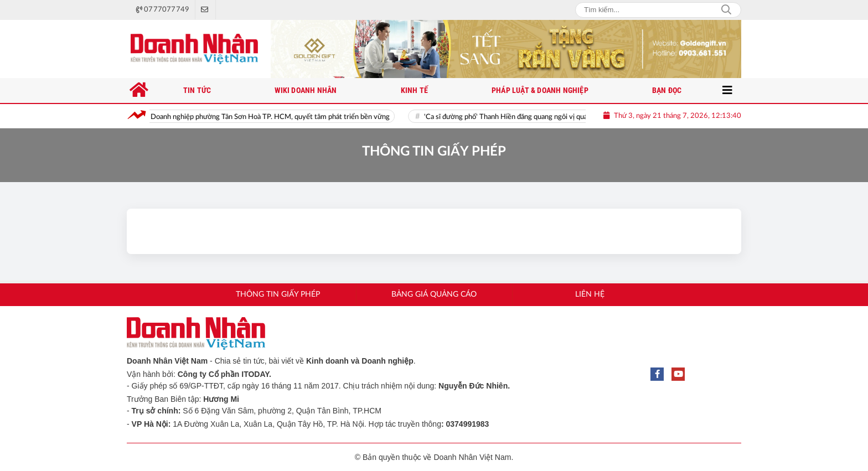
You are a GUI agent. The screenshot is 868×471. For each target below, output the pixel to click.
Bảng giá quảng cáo (434, 294)
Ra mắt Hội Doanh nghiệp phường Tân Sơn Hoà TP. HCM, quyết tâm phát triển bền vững (259, 117)
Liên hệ (590, 294)
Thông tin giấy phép (278, 294)
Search (726, 10)
